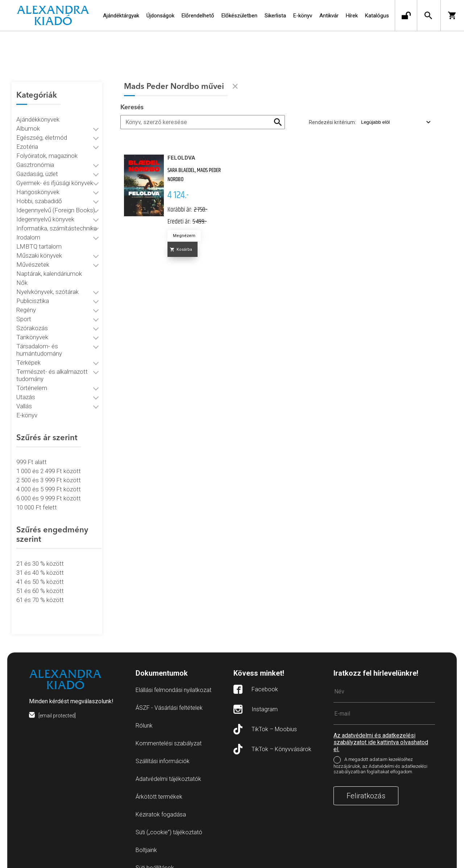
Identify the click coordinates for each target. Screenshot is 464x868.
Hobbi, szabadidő (39, 192)
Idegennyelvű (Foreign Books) (56, 201)
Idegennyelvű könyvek (45, 210)
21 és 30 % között (40, 555)
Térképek (28, 354)
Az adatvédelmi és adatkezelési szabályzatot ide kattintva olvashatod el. (381, 724)
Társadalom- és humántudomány (39, 341)
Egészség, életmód (42, 129)
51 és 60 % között (40, 582)
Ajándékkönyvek (38, 111)
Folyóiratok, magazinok (47, 147)
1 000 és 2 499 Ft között (49, 462)
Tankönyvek (32, 328)
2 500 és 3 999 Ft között (49, 471)
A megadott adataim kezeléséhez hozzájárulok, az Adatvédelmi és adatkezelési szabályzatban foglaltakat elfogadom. (380, 748)
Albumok (28, 120)
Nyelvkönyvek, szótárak (47, 283)
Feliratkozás (366, 778)
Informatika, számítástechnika (57, 220)
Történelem (32, 379)
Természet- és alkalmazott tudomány (52, 367)
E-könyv (27, 406)
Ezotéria (27, 138)
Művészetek (33, 256)
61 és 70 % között (40, 591)
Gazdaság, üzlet (37, 165)
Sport (24, 310)
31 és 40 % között (40, 564)
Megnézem (184, 236)
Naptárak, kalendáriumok (49, 265)
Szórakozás (32, 319)
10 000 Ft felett (37, 499)
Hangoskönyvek (38, 183)
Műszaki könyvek (39, 247)
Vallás (24, 397)
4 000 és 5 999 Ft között (49, 480)
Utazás (26, 388)
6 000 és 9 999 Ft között (49, 490)
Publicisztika (33, 292)
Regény (26, 301)
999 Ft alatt (32, 453)
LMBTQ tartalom (39, 238)
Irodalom (28, 229)
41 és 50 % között (40, 573)
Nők (22, 274)
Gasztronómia (35, 156)
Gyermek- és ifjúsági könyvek (55, 174)
